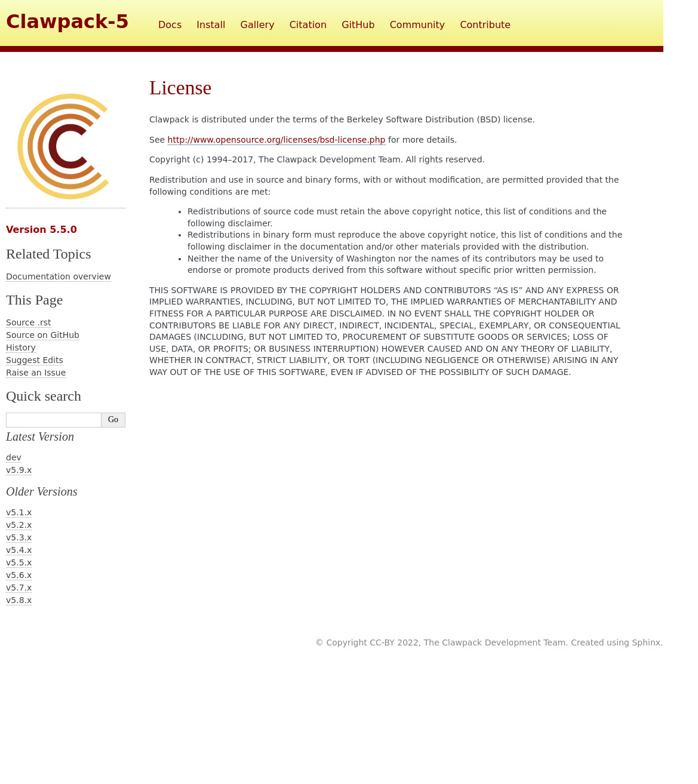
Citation (308, 25)
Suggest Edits (35, 360)
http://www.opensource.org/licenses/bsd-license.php (277, 140)
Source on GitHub (43, 335)
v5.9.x (19, 470)
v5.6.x (19, 575)
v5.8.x (19, 600)
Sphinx (646, 642)
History (21, 348)
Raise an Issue (36, 373)
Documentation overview (59, 276)
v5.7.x (19, 588)
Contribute (485, 25)
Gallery (258, 25)
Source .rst (29, 322)
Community (418, 25)
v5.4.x (19, 550)
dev (14, 457)
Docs (170, 25)
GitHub (358, 25)
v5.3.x (19, 537)
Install (211, 25)
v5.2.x (19, 525)
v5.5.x (19, 562)
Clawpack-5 (67, 21)
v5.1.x (19, 512)
